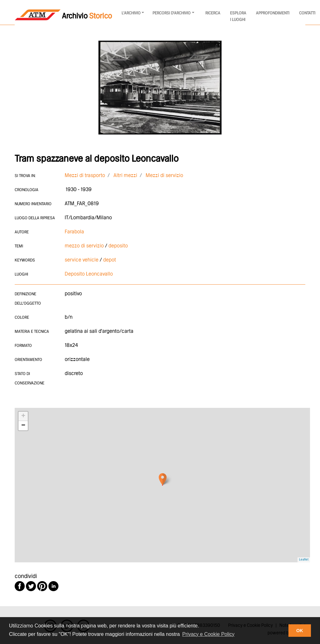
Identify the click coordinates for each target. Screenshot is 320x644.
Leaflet (304, 560)
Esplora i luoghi (238, 17)
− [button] (23, 426)
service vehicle (82, 260)
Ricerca (213, 13)
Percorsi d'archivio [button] (172, 13)
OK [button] (300, 631)
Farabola (74, 232)
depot (110, 260)
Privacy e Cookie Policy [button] (208, 634)
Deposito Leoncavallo (89, 274)
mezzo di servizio (84, 246)
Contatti (307, 13)
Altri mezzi (125, 176)
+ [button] (23, 416)
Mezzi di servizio (164, 176)
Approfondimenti (273, 13)
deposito (118, 246)
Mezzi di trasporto (85, 176)
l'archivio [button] (131, 13)
